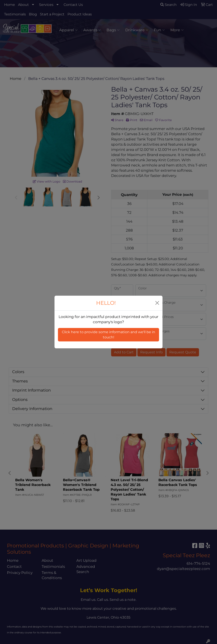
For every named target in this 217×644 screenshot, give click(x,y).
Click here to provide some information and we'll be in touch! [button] (108, 335)
